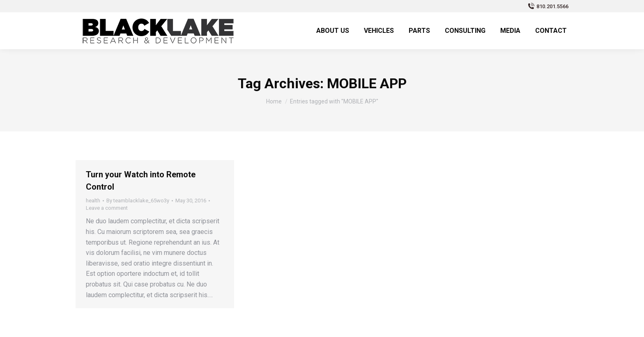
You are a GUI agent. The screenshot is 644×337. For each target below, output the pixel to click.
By (138, 201)
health (93, 201)
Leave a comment (107, 208)
